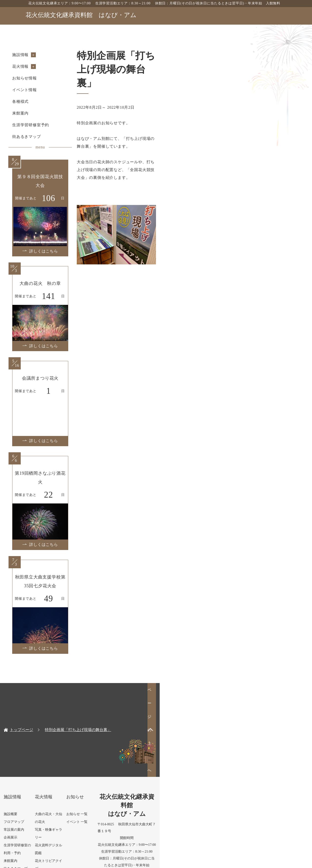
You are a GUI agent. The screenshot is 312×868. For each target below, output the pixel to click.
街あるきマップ (49, 137)
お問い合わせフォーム (261, 824)
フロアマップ (36, 741)
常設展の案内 (36, 749)
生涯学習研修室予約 (53, 125)
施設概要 (32, 734)
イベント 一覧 (142, 741)
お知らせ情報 (46, 78)
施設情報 (42, 55)
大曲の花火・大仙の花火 (97, 734)
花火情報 (42, 66)
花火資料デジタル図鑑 (96, 749)
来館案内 (42, 113)
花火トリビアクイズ (94, 757)
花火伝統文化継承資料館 (81, 15)
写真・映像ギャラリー (96, 741)
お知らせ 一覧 (142, 734)
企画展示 (32, 757)
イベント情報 (46, 90)
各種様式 (42, 101)
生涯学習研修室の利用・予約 (48, 765)
